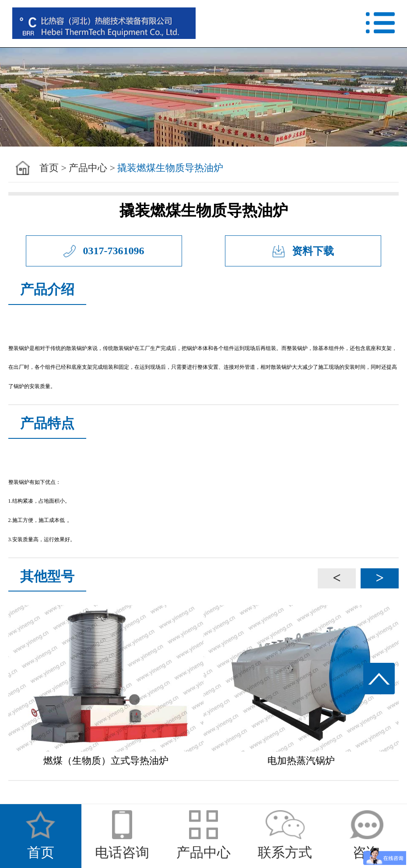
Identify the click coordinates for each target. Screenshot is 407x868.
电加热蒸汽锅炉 (301, 761)
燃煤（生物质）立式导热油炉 (106, 761)
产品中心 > (92, 168)
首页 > (53, 168)
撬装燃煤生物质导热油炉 (170, 168)
